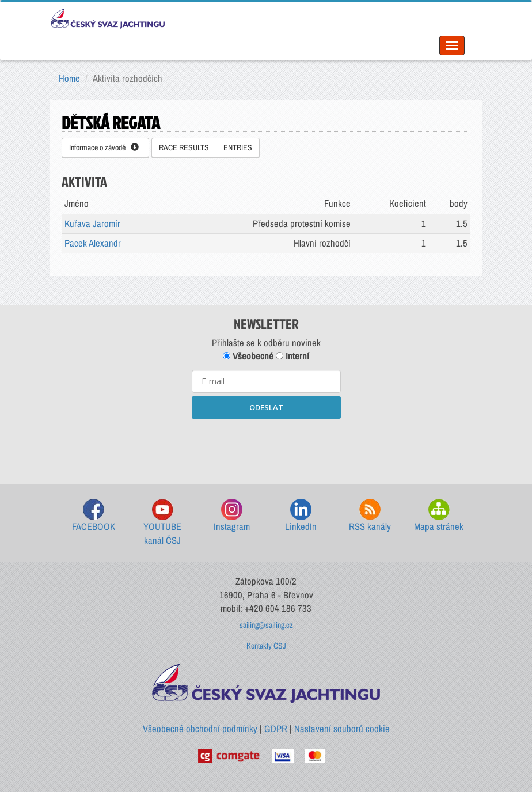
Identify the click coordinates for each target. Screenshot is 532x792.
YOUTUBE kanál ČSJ (162, 523)
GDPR (276, 729)
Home (69, 78)
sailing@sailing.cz (266, 625)
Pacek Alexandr (93, 243)
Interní (292, 356)
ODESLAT (266, 407)
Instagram (232, 516)
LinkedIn (301, 516)
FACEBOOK (94, 516)
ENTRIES (238, 147)
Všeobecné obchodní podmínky (200, 729)
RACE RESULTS (184, 147)
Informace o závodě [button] (104, 147)
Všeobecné (248, 356)
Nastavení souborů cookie (342, 729)
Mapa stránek (439, 516)
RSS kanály (370, 516)
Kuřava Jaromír (92, 223)
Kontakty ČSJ (266, 646)
